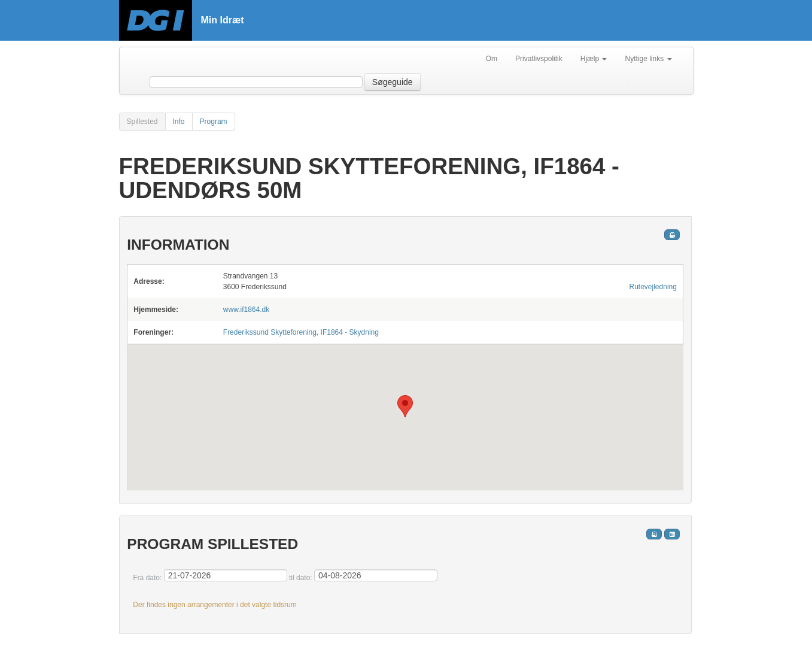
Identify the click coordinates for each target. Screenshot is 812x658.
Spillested (142, 122)
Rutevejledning (653, 287)
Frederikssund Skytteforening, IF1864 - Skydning (301, 332)
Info (179, 122)
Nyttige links (648, 59)
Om (492, 59)
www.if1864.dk (246, 310)
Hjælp (594, 59)
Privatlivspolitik (539, 59)
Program (214, 122)
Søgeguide (393, 82)
